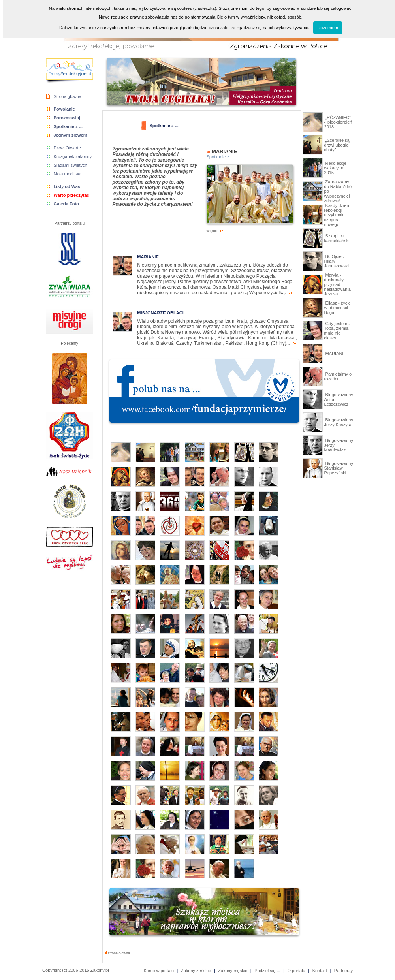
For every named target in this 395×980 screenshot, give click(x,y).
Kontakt (320, 971)
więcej (250, 229)
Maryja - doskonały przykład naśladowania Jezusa (338, 284)
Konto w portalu (159, 971)
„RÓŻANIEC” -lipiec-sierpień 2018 (338, 122)
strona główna (118, 953)
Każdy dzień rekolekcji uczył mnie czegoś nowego (337, 215)
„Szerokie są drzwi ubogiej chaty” (337, 145)
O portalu (296, 971)
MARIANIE (335, 354)
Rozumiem (328, 28)
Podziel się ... (267, 971)
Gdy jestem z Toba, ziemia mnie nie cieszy (338, 331)
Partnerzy (343, 971)
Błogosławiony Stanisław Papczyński (339, 468)
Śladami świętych (71, 165)
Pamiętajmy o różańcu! (338, 376)
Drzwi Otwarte (67, 148)
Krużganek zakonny (73, 156)
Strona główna (68, 96)
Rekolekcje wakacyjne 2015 (336, 168)
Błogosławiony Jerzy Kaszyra (339, 422)
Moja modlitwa (68, 174)
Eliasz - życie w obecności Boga (338, 308)
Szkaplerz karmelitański (337, 238)
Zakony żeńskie (196, 971)
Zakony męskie (233, 971)
